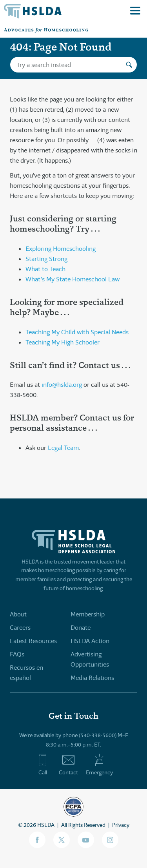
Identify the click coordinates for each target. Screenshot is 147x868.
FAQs (17, 654)
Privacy (121, 825)
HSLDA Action (90, 641)
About (18, 614)
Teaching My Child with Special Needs (77, 332)
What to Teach (45, 269)
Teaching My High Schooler (63, 342)
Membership (88, 614)
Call (43, 765)
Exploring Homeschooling (61, 249)
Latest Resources (33, 641)
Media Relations (92, 678)
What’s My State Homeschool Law (73, 279)
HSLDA (46, 825)
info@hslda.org (62, 385)
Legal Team (63, 448)
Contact (68, 765)
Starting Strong (46, 259)
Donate (81, 628)
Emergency (99, 765)
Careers (20, 628)
